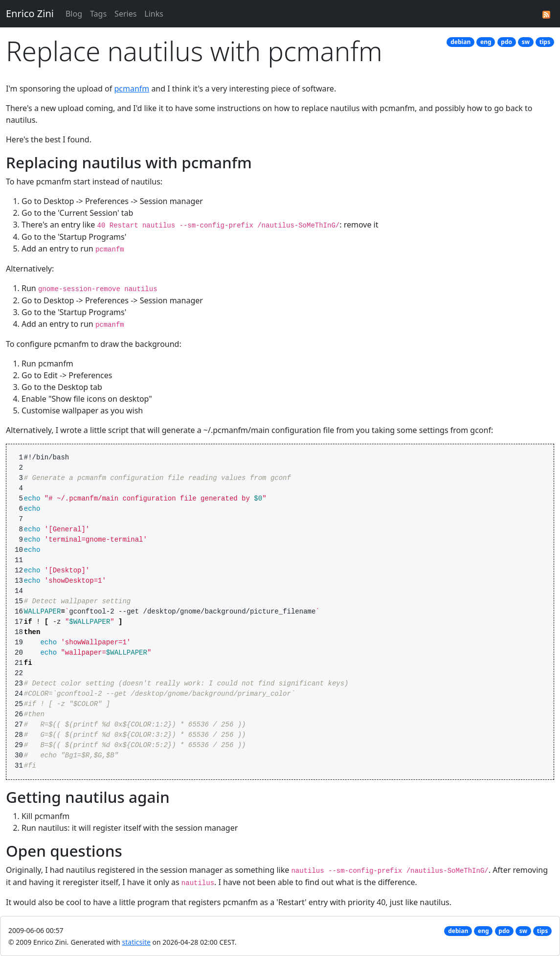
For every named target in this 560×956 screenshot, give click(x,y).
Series (125, 14)
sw (526, 42)
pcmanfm (132, 89)
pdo (506, 42)
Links (154, 14)
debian (460, 42)
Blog (74, 14)
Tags (98, 14)
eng (486, 42)
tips (545, 42)
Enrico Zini (30, 13)
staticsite (136, 942)
